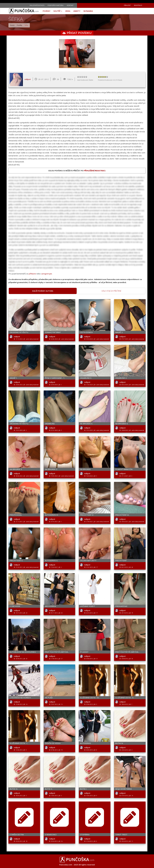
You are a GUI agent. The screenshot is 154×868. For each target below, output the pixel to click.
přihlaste (32, 274)
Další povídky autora (43, 291)
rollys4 (27, 79)
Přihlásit (127, 5)
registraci (100, 171)
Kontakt (70, 5)
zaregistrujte (47, 274)
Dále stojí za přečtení (111, 291)
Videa (68, 11)
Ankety (77, 11)
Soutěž (58, 11)
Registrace (138, 5)
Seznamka (88, 11)
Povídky (47, 11)
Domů (12, 25)
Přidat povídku (79, 33)
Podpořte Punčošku (56, 5)
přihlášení (89, 171)
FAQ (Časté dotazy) (37, 5)
